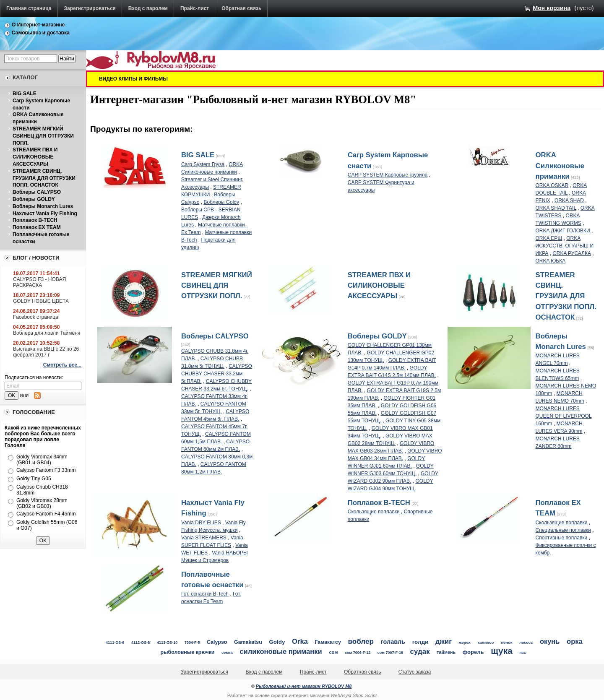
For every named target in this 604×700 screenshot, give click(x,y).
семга (227, 652)
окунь (550, 641)
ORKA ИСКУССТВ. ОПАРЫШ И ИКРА (565, 246)
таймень (446, 652)
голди (420, 642)
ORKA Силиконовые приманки (560, 165)
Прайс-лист (195, 8)
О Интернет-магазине (38, 25)
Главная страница (29, 8)
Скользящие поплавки (374, 512)
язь (523, 653)
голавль (393, 642)
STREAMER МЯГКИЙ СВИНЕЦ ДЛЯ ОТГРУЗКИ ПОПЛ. (43, 136)
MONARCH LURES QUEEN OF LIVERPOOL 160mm (564, 416)
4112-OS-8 (141, 643)
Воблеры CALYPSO (37, 192)
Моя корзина (552, 8)
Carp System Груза (203, 164)
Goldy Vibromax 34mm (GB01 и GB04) (42, 460)
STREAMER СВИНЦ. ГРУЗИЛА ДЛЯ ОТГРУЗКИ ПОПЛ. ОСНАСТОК (44, 178)
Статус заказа (415, 672)
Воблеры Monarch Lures (43, 206)
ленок (507, 642)
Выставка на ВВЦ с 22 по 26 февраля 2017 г (46, 352)
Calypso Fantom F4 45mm (46, 514)
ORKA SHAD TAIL (556, 208)
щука (502, 651)
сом (333, 652)
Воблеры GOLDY (34, 199)
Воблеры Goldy (221, 202)
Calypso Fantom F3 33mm (46, 470)
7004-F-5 (192, 643)
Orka (300, 641)
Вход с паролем (148, 8)
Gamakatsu (248, 642)
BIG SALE (25, 94)
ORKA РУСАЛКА (572, 253)
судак (420, 652)
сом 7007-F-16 (390, 653)
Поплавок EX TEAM (37, 227)
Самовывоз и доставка (41, 33)
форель (473, 652)
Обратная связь (241, 8)
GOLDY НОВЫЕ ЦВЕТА (41, 301)
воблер (361, 641)
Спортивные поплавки (562, 538)
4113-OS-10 (167, 643)
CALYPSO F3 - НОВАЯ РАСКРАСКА (39, 282)
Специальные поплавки (563, 530)
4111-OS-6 (115, 643)
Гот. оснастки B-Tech (205, 594)
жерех (465, 642)
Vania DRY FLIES (201, 523)
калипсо (486, 642)
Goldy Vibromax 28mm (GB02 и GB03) (42, 503)
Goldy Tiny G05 (34, 479)
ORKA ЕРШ (549, 238)
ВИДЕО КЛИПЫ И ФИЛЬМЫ (133, 79)
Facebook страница (36, 317)
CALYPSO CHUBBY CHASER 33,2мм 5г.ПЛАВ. (217, 374)
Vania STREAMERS (204, 538)
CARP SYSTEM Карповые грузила (388, 175)
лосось (526, 643)
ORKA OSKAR (552, 185)
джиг (444, 641)
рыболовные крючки (188, 652)
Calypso (217, 642)
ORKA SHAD (569, 200)
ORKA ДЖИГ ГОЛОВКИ (563, 231)
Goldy (277, 642)
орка (575, 641)
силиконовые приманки (281, 652)
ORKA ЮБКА (551, 261)
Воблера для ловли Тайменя (47, 333)
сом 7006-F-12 (358, 653)
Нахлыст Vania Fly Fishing (45, 213)
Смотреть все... (62, 365)
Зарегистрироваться (90, 8)
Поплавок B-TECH (35, 220)
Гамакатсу (328, 642)
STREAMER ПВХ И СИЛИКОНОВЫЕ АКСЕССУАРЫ (35, 157)
